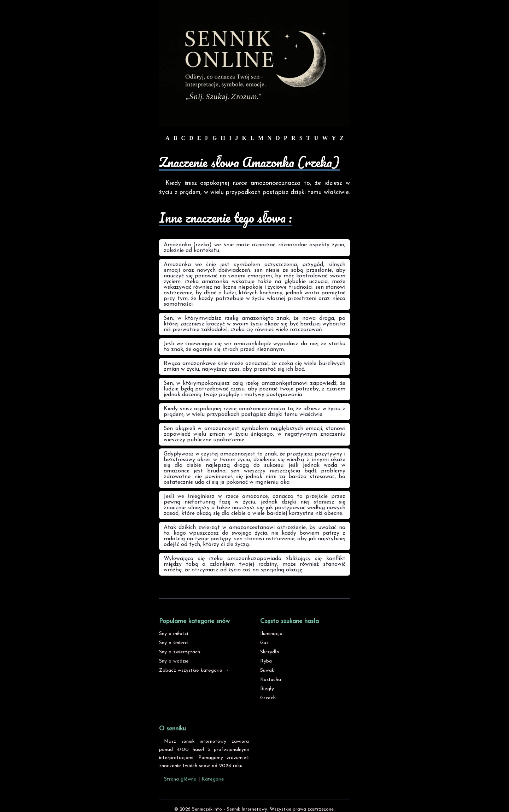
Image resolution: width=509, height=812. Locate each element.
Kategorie (213, 779)
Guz (264, 643)
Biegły (267, 689)
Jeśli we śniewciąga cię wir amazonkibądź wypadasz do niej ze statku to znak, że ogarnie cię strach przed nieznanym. (255, 347)
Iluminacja (271, 634)
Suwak (267, 670)
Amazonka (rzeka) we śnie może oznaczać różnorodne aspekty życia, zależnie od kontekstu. (255, 248)
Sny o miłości (174, 634)
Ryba (266, 661)
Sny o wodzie (174, 661)
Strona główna (180, 779)
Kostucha (271, 680)
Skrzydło (270, 652)
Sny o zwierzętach (180, 652)
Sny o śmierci (174, 643)
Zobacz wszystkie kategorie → (194, 670)
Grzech (268, 698)
